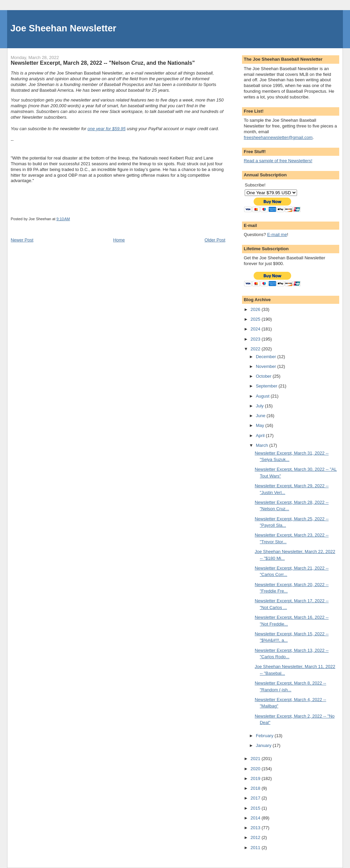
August (263, 396)
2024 (256, 329)
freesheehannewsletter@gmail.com (278, 137)
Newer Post (22, 240)
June (261, 416)
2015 (256, 808)
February (265, 736)
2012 (256, 837)
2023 (256, 339)
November (267, 366)
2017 (256, 798)
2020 (256, 769)
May (261, 425)
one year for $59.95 (106, 129)
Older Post (215, 240)
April (261, 436)
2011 (256, 848)
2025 (256, 319)
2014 (256, 818)
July (260, 406)
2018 (256, 788)
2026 (256, 309)
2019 (256, 778)
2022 (256, 349)
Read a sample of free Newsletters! (278, 161)
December (267, 357)
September (267, 386)
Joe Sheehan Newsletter (63, 28)
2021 (256, 759)
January (264, 745)
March (263, 445)
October (264, 376)
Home (119, 240)
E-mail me (277, 235)
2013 (256, 828)
